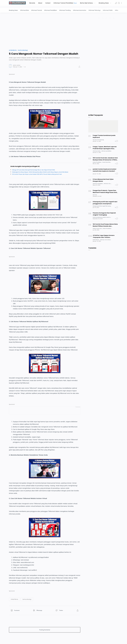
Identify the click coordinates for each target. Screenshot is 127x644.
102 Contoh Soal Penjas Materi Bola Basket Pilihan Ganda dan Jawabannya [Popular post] (105, 225)
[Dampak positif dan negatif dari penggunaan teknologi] (107, 206)
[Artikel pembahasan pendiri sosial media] (103, 217)
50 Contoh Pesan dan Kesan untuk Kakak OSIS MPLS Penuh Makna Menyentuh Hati (40, 174)
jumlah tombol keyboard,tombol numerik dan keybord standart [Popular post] (104, 170)
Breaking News (13, 10)
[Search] (119, 3)
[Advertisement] (63, 31)
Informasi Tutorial (37, 10)
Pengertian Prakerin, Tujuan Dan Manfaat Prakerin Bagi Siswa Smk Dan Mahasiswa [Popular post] (105, 191)
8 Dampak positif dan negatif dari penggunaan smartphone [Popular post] (105, 203)
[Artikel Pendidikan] (98, 162)
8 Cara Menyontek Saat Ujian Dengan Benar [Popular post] (103, 180)
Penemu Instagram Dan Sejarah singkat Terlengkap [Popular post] (104, 214)
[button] (116, 3)
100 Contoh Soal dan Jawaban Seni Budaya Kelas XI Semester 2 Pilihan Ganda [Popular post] (105, 159)
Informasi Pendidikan (51, 10)
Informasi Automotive (80, 10)
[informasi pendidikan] (108, 151)
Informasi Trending (65, 10)
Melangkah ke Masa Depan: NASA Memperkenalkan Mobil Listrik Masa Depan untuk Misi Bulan (44, 172)
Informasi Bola (25, 10)
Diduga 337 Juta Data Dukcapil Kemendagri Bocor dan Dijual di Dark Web (37, 170)
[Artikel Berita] (96, 240)
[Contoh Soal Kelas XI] (108, 162)
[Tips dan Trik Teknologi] (99, 140)
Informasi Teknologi (95, 10)
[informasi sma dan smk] (111, 183)
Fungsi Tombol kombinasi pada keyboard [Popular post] (104, 136)
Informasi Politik (108, 10)
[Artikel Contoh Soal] (98, 228)
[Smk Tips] (95, 195)
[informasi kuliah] (97, 151)
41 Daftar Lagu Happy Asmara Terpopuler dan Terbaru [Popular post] (104, 236)
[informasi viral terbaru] (106, 240)
